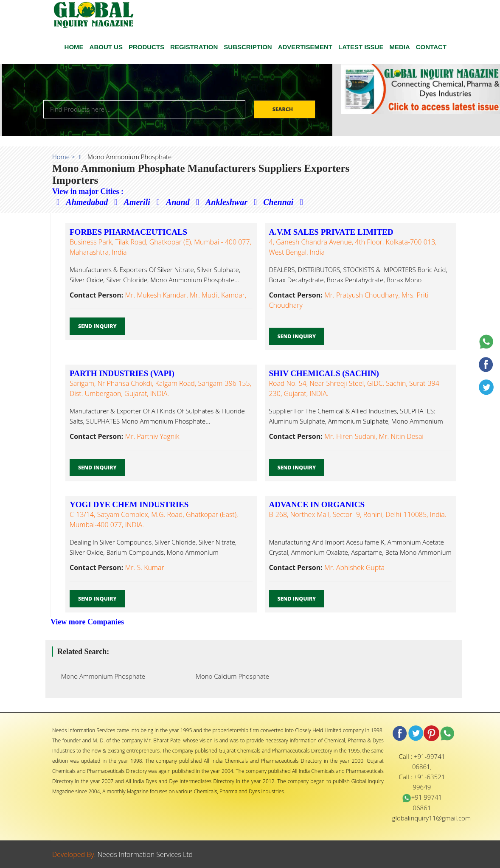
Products (146, 47)
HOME (74, 47)
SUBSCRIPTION (248, 47)
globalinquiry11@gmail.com (431, 818)
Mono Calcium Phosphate (230, 676)
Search (284, 109)
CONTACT (431, 47)
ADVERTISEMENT (305, 47)
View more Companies (87, 622)
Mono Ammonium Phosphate (101, 676)
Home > (64, 157)
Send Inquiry (97, 326)
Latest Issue (361, 47)
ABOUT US (106, 47)
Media (399, 47)
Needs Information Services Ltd (145, 854)
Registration (194, 47)
